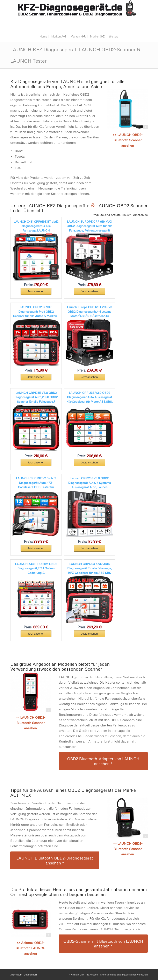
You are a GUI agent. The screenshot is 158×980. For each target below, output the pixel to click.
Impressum (16, 975)
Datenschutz (30, 975)
